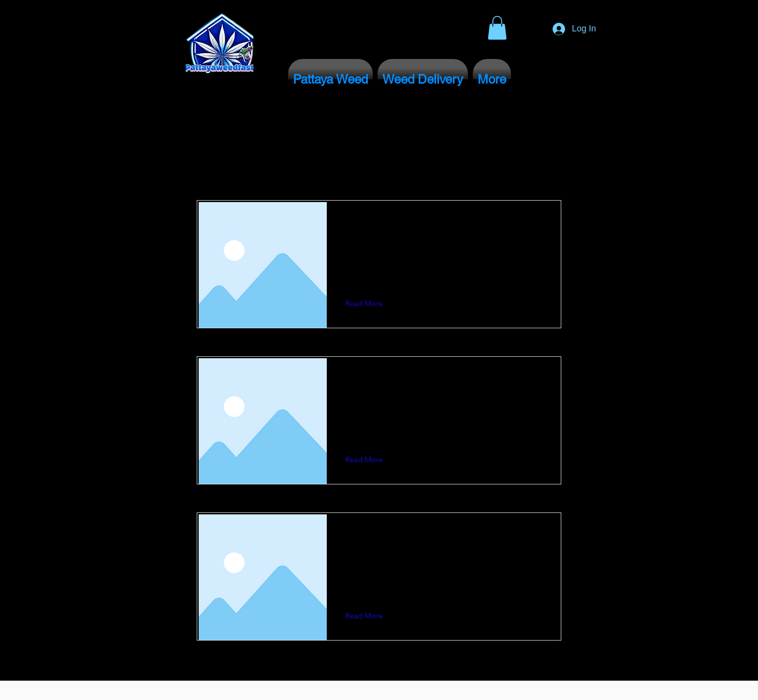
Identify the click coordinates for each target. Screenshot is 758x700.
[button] (497, 28)
